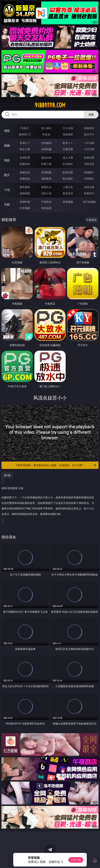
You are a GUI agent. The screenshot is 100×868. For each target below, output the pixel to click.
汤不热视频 (89, 202)
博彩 (7, 131)
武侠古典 (89, 187)
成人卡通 (68, 158)
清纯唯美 (46, 179)
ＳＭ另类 (89, 149)
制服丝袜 (25, 164)
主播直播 (68, 149)
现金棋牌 (68, 134)
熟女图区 (68, 179)
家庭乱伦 (46, 187)
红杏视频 (25, 208)
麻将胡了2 (25, 134)
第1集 (7, 475)
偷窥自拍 (25, 172)
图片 (7, 175)
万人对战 (68, 128)
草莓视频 (68, 202)
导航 (7, 204)
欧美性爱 (89, 158)
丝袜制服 (46, 149)
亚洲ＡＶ (25, 143)
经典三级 (46, 164)
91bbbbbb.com (50, 105)
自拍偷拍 (46, 143)
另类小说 (46, 193)
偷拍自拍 (46, 158)
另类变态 (89, 164)
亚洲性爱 (25, 158)
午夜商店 (46, 202)
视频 (7, 145)
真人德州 (46, 128)
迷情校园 (25, 193)
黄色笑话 (68, 193)
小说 (7, 190)
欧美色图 (68, 172)
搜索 (91, 114)
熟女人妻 (25, 149)
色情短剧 (46, 208)
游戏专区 (89, 128)
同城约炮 (25, 202)
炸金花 (46, 134)
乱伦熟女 (68, 164)
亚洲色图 (46, 172)
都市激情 (25, 187)
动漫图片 (89, 172)
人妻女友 (68, 187)
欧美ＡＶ (68, 143)
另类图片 (89, 179)
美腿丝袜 (25, 179)
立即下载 (76, 860)
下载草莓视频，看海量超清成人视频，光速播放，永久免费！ (56, 465)
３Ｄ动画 (89, 143)
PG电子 (25, 128)
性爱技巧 (89, 193)
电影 (7, 160)
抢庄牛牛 (89, 134)
